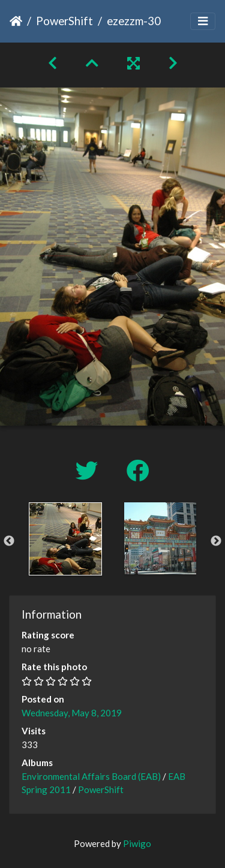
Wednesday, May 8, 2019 (72, 713)
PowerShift (64, 21)
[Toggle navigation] (203, 21)
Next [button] (216, 541)
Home (16, 21)
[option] (65, 539)
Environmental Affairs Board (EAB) (91, 776)
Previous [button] (9, 541)
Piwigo (137, 843)
